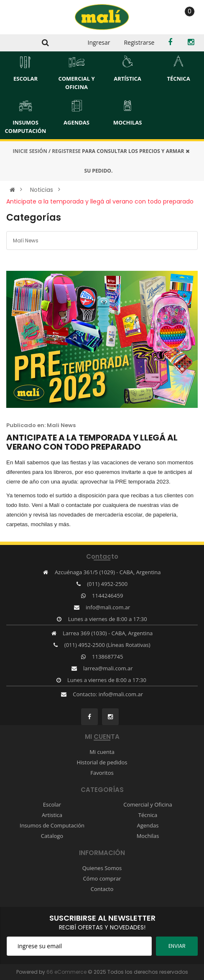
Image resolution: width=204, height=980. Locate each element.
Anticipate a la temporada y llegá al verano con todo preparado (100, 201)
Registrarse (139, 42)
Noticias (42, 190)
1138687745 (107, 657)
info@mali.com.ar (108, 607)
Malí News (26, 241)
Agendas (148, 825)
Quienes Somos (102, 868)
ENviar (177, 946)
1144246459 (107, 596)
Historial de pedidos (102, 762)
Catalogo (52, 836)
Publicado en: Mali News (41, 425)
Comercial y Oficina (148, 804)
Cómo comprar (102, 878)
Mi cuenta (102, 752)
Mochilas (148, 836)
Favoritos (102, 773)
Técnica (148, 815)
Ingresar (99, 42)
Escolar (52, 804)
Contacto (102, 889)
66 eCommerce (66, 972)
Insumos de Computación (52, 825)
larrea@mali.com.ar (108, 668)
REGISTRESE (66, 151)
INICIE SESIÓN (30, 151)
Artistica (52, 815)
